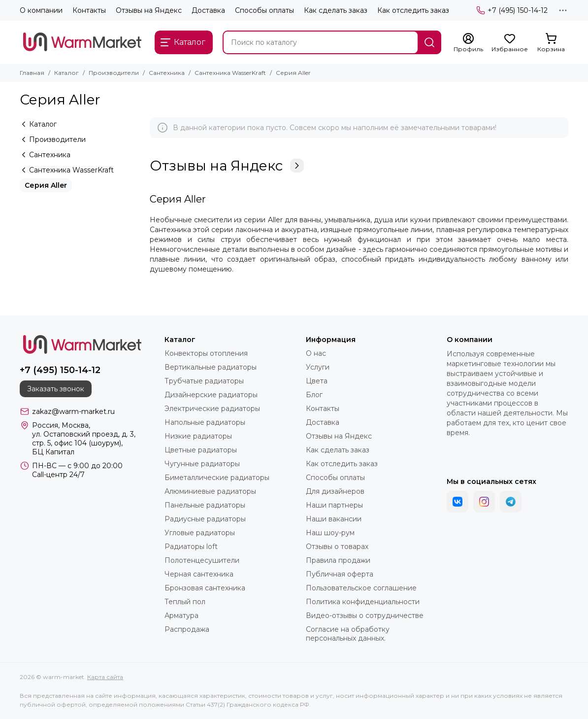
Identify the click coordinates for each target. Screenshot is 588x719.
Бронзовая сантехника (205, 588)
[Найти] (429, 42)
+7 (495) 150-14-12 (512, 10)
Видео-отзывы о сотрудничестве (365, 616)
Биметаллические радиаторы (217, 478)
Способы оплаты (264, 10)
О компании (41, 10)
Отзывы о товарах (337, 547)
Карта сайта (105, 677)
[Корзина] (551, 43)
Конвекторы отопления (206, 353)
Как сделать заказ (336, 10)
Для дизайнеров (335, 491)
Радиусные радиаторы (205, 519)
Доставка (208, 10)
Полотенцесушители (202, 560)
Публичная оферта (340, 574)
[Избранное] (510, 43)
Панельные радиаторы (205, 505)
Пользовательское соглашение (361, 588)
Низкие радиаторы (198, 436)
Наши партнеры (334, 505)
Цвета (317, 381)
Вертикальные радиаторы (211, 367)
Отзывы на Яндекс (149, 10)
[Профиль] (468, 43)
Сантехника (167, 73)
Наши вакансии (334, 519)
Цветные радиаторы (201, 450)
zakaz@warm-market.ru (73, 411)
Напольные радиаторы (205, 422)
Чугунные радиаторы (202, 464)
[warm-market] (82, 42)
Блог (314, 395)
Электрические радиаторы (212, 409)
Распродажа (187, 629)
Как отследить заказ (413, 10)
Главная (32, 73)
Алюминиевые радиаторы (210, 491)
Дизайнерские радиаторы (211, 395)
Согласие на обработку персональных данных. (348, 634)
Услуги (318, 367)
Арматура (181, 616)
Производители (114, 73)
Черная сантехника (199, 574)
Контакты (89, 10)
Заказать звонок (56, 389)
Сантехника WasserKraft (230, 73)
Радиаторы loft (191, 547)
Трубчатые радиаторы (204, 381)
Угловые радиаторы (200, 533)
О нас (316, 353)
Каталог (66, 73)
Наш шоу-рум (330, 533)
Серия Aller (46, 185)
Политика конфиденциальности (363, 602)
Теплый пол (185, 602)
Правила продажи (338, 560)
